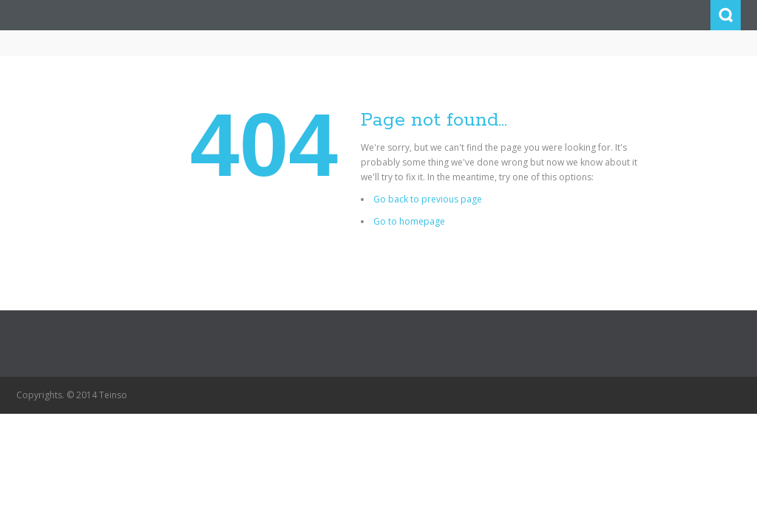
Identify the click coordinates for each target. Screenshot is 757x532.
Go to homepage (409, 221)
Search (726, 15)
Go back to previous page (428, 199)
